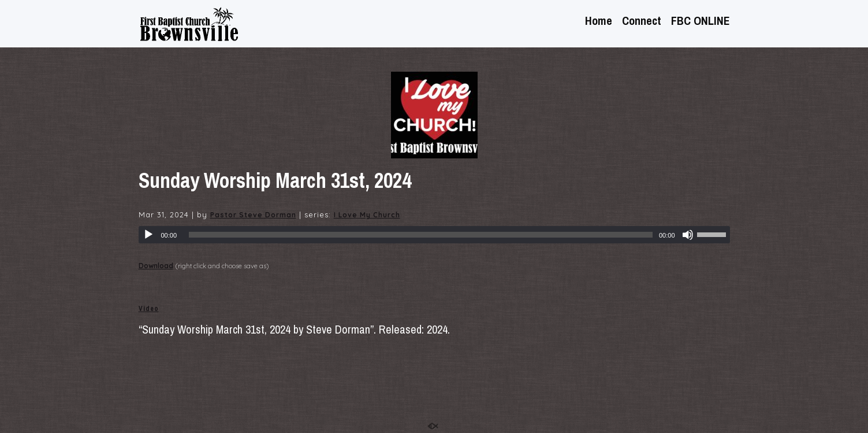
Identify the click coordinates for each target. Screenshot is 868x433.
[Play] (148, 235)
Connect (642, 22)
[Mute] (688, 235)
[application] (434, 235)
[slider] (421, 235)
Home (599, 22)
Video (149, 309)
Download (156, 266)
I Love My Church (367, 215)
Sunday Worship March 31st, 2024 (275, 180)
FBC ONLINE (701, 22)
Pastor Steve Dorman (253, 215)
